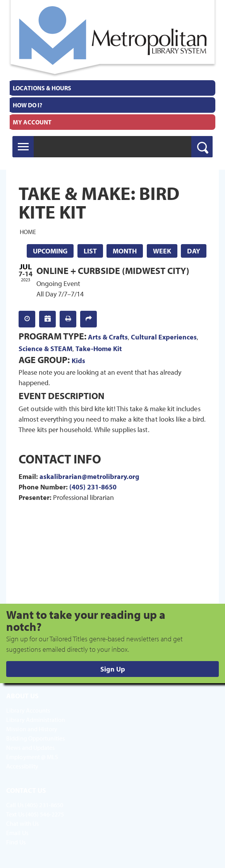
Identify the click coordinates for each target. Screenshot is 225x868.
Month (125, 251)
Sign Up (113, 669)
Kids (78, 361)
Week (162, 251)
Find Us (16, 842)
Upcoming (50, 251)
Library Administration (36, 720)
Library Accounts (28, 710)
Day (194, 251)
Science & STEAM (46, 349)
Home (28, 232)
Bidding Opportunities (35, 738)
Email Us (17, 833)
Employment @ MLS (32, 757)
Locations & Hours (42, 88)
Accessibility (22, 766)
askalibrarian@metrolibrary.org (89, 476)
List (90, 251)
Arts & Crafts (108, 337)
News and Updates (31, 747)
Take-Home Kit (99, 349)
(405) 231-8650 (93, 487)
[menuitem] (112, 88)
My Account (32, 122)
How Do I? (27, 105)
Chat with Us (22, 823)
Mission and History (32, 729)
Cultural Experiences (164, 337)
